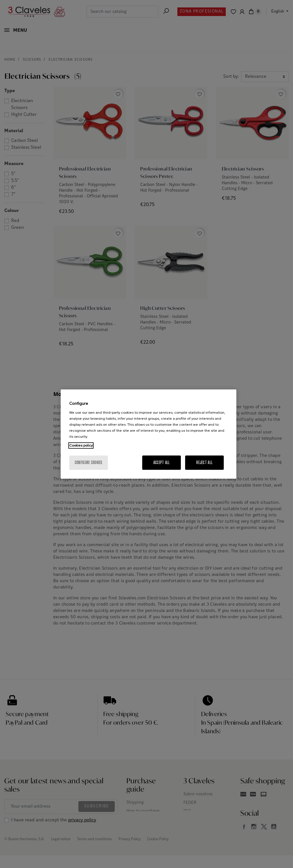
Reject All (204, 462)
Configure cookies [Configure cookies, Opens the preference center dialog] (89, 462)
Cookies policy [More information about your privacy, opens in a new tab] (81, 445)
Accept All (162, 462)
